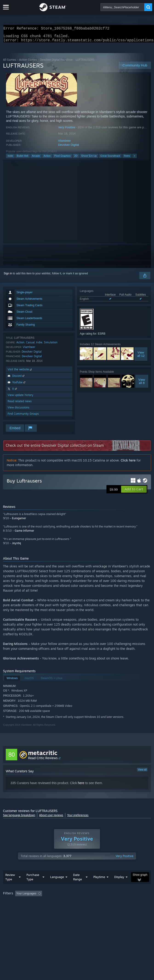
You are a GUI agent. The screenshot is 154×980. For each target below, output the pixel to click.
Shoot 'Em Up (89, 159)
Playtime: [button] (108, 903)
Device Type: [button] (120, 909)
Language (57, 886)
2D (76, 159)
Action (47, 159)
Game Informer (24, 533)
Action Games (28, 62)
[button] (134, 492)
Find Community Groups (23, 416)
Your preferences (78, 818)
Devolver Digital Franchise (56, 62)
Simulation (51, 345)
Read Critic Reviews (43, 761)
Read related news (20, 404)
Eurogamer (19, 521)
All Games (10, 62)
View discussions (19, 410)
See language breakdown (19, 818)
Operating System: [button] (61, 909)
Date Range (77, 886)
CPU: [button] (85, 909)
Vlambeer (64, 143)
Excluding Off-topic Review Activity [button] (73, 903)
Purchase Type (33, 886)
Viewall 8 (142, 384)
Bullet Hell (23, 159)
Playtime (99, 886)
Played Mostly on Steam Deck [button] (23, 909)
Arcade (36, 159)
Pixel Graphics (62, 159)
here (81, 786)
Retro (127, 159)
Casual (30, 345)
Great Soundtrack (110, 159)
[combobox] (122, 7)
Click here (128, 463)
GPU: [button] (100, 909)
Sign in (8, 276)
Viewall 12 (141, 357)
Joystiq (16, 546)
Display (119, 886)
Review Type (10, 886)
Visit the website (20, 372)
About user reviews (51, 818)
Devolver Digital (68, 148)
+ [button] (134, 159)
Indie (10, 159)
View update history (20, 398)
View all (142, 772)
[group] (77, 906)
